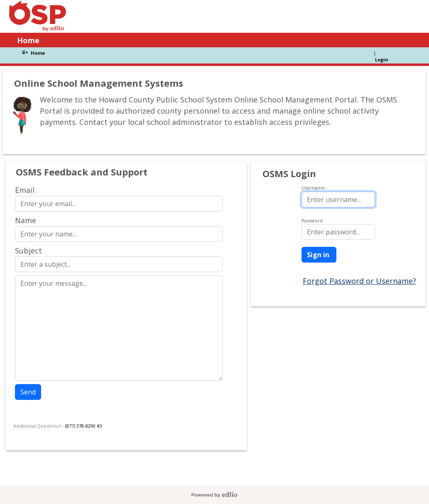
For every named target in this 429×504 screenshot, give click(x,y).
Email (25, 190)
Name (26, 220)
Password (312, 220)
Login (382, 60)
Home (38, 53)
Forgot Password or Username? (359, 281)
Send (28, 392)
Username (313, 188)
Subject (28, 251)
